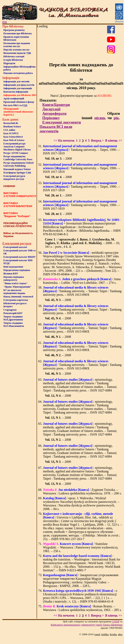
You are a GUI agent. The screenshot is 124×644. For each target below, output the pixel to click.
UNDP (116, 621)
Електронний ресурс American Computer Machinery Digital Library (17, 147)
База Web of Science (14, 140)
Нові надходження (13, 267)
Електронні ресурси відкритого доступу (14, 178)
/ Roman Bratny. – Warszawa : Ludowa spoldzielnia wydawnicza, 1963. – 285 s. (82, 608)
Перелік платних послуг (16, 50)
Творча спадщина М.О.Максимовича (14, 325)
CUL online (9, 130)
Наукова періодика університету (14, 278)
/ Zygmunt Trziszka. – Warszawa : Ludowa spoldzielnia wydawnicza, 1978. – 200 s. (82, 492)
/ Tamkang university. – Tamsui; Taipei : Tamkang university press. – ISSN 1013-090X (82, 291)
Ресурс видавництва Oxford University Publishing (18, 164)
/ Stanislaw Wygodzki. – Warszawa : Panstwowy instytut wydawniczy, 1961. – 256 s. (81, 547)
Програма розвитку (14, 30)
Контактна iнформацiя (16, 92)
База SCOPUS (11, 133)
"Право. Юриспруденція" (17, 287)
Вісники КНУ (11, 274)
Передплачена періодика (17, 270)
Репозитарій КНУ (13, 313)
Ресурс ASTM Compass (16, 153)
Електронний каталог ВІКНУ (20, 257)
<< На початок (64, 140)
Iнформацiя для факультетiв (19, 85)
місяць (100, 118)
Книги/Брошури (56, 105)
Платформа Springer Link (17, 173)
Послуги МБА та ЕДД (15, 105)
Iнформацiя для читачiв (16, 82)
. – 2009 (58, 195)
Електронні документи (62, 122)
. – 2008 (58, 158)
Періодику (51, 118)
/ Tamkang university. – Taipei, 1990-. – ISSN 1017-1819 (82, 150)
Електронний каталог (15, 247)
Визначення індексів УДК (17, 53)
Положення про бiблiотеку (18, 33)
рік (116, 118)
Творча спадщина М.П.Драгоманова (13, 318)
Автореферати (54, 113)
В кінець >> (114, 140)
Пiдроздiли (9, 63)
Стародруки (10, 310)
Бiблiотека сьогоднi (14, 56)
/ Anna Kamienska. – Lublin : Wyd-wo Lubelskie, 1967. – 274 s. (82, 281)
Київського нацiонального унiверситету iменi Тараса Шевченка (86, 625)
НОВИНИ (9, 186)
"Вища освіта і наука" (15, 283)
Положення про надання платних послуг (17, 45)
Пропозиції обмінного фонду (19, 102)
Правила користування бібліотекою (16, 38)
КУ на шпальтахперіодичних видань (14, 292)
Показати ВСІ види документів (56, 129)
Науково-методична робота (18, 73)
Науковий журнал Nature (17, 169)
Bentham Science (12, 127)
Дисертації (51, 109)
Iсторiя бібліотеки (13, 60)
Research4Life (11, 123)
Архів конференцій (14, 99)
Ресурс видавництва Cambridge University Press (18, 158)
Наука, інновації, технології (18, 297)
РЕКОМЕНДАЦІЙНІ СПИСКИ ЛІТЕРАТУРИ (18, 225)
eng (4, 22)
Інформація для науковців (18, 88)
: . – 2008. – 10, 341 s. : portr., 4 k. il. (82, 243)
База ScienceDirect (13, 137)
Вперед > (97, 140)
